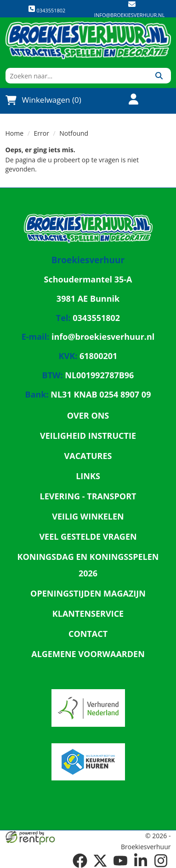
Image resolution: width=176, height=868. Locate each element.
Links (88, 476)
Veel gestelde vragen (88, 536)
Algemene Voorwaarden (88, 654)
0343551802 (47, 9)
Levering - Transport (88, 496)
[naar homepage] (88, 40)
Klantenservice (88, 614)
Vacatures (88, 456)
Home (15, 133)
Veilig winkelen (88, 516)
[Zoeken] (159, 76)
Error (42, 133)
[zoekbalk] (77, 76)
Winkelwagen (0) (43, 100)
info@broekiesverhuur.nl (129, 15)
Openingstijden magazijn (88, 593)
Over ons (88, 415)
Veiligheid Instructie (88, 436)
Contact (88, 634)
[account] (128, 100)
